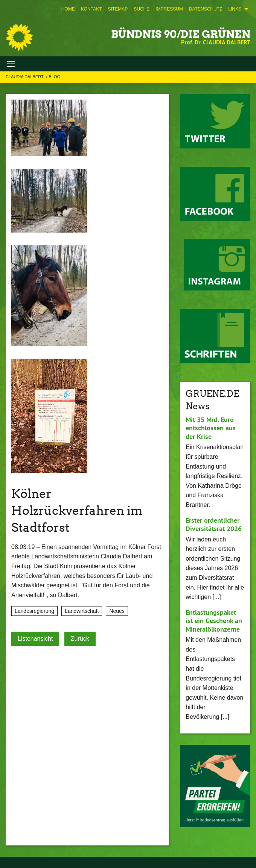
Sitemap (118, 9)
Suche (142, 9)
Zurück (80, 639)
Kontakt (91, 9)
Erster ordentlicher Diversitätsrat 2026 (214, 525)
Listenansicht (35, 639)
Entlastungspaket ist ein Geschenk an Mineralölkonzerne (214, 621)
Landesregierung (34, 611)
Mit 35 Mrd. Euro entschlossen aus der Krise (211, 428)
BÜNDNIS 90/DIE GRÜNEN (181, 34)
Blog (55, 77)
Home (68, 9)
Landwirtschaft (82, 611)
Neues (117, 611)
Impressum (169, 9)
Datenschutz (206, 9)
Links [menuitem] (235, 9)
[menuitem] (68, 9)
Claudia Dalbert (25, 77)
